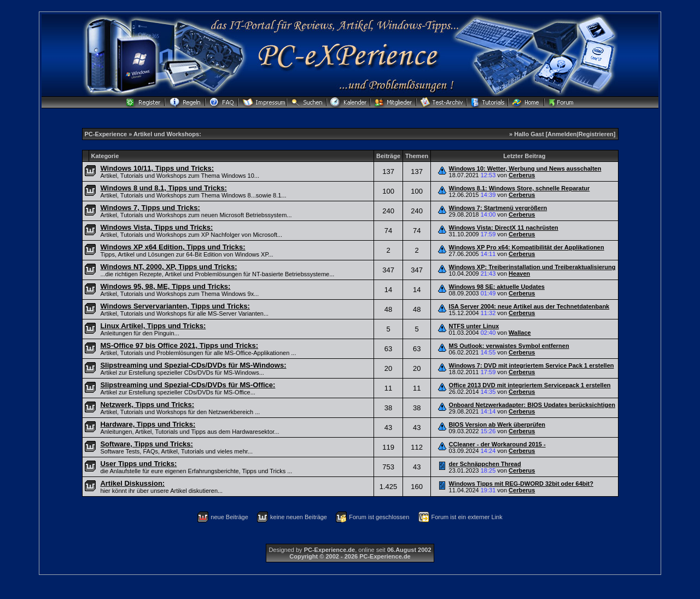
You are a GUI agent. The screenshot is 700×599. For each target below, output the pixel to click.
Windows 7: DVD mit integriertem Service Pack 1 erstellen (532, 365)
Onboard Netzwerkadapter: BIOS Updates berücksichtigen (532, 405)
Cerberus (522, 175)
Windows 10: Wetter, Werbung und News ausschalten (525, 168)
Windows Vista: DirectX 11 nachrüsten (504, 228)
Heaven (519, 274)
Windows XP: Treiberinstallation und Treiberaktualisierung (532, 267)
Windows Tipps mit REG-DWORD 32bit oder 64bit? (521, 484)
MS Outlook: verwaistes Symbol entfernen (509, 346)
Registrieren (596, 134)
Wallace (520, 333)
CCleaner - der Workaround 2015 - (497, 444)
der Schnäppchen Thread (485, 464)
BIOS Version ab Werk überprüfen (497, 424)
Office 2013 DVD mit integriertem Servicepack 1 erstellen (530, 385)
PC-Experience (107, 134)
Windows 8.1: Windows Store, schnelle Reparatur (520, 188)
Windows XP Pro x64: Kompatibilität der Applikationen (527, 247)
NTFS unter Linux (474, 326)
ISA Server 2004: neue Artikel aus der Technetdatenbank (529, 306)
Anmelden (562, 134)
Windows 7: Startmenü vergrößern (498, 208)
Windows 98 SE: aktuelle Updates (497, 287)
